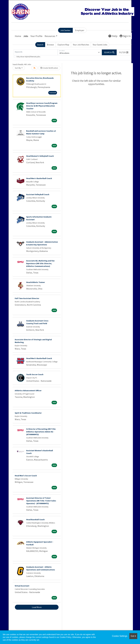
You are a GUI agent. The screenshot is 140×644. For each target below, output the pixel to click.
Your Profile (36, 36)
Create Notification (49, 68)
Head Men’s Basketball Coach (39, 178)
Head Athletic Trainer (36, 282)
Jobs (26, 36)
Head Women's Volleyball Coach (40, 156)
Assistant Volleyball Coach (38, 195)
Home (18, 36)
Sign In (125, 36)
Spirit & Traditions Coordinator (28, 413)
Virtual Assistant (22, 586)
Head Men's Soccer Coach (26, 476)
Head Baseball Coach (35, 520)
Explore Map (63, 45)
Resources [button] (50, 36)
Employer (80, 30)
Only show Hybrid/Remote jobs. (28, 57)
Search (40, 45)
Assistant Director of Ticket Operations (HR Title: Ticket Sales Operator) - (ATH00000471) (41, 501)
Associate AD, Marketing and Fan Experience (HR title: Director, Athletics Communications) (40, 264)
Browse (50, 45)
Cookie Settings (120, 636)
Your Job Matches (81, 45)
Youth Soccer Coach (35, 374)
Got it (133, 636)
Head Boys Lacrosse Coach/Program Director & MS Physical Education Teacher (42, 106)
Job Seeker (65, 30)
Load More (37, 607)
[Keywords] (36, 52)
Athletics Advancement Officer (28, 391)
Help (113, 36)
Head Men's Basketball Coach (39, 358)
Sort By (18, 68)
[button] (124, 52)
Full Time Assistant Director (27, 298)
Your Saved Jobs (100, 45)
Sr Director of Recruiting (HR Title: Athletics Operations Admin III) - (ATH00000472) (41, 432)
